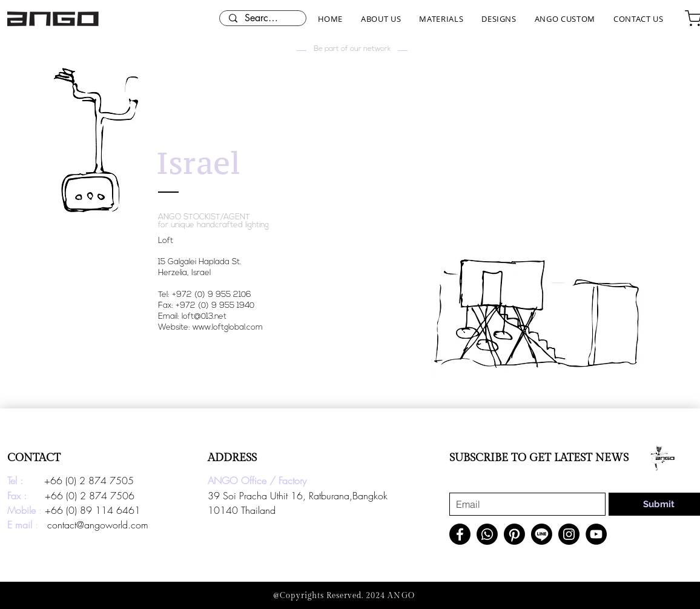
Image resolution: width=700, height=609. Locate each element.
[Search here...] (262, 18)
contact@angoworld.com (98, 525)
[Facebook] (460, 534)
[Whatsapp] (487, 534)
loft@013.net (204, 317)
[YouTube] (596, 534)
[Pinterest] (514, 534)
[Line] (542, 534)
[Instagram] (569, 534)
